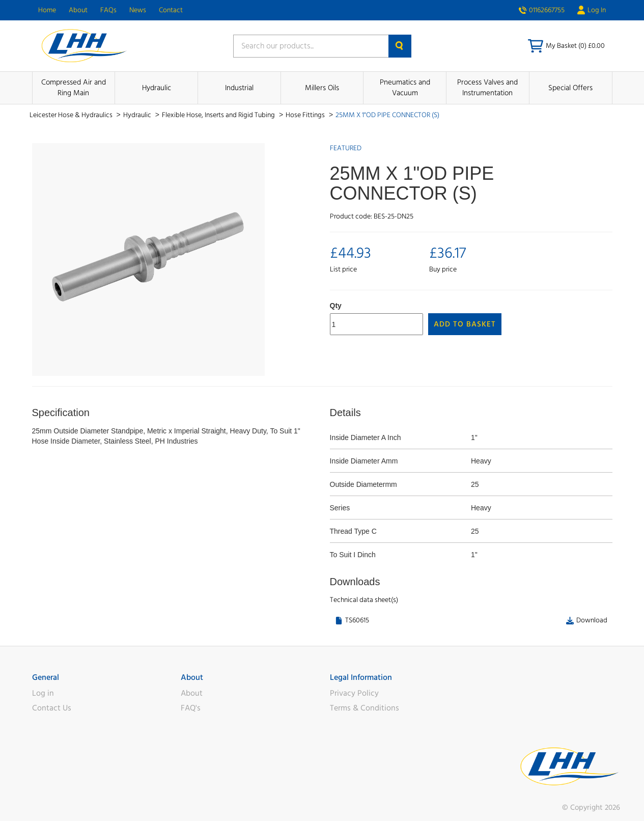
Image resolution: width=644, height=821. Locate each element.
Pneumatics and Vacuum (405, 88)
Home (47, 10)
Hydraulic (157, 88)
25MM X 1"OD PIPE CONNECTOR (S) (387, 115)
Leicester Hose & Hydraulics (72, 115)
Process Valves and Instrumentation (487, 88)
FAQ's (191, 708)
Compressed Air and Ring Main (74, 88)
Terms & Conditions (365, 708)
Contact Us (52, 708)
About (78, 10)
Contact (171, 10)
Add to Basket (465, 324)
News (138, 10)
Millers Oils (322, 88)
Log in (43, 693)
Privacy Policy (354, 693)
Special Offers (570, 88)
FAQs (108, 10)
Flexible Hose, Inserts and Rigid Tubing (219, 115)
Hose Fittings (306, 115)
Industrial (239, 88)
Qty (336, 306)
